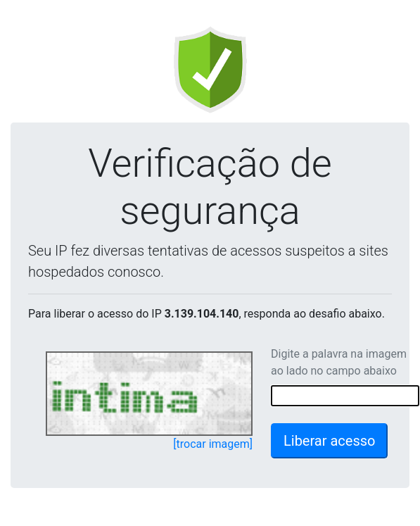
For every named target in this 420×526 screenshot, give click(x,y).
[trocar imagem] (213, 444)
